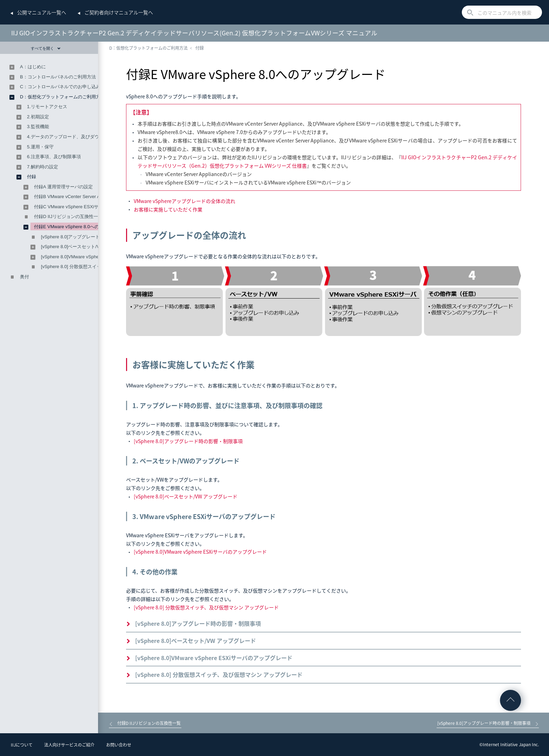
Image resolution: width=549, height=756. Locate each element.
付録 (200, 48)
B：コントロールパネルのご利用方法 (58, 77)
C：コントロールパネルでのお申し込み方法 (65, 87)
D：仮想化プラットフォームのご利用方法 (148, 48)
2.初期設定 (38, 117)
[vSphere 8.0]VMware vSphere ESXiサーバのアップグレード (200, 552)
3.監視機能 (38, 127)
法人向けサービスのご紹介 (69, 745)
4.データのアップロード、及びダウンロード (72, 137)
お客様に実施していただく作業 (168, 209)
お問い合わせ (119, 745)
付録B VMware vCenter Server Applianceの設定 (82, 197)
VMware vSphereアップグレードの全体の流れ (185, 201)
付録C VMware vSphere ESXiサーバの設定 (78, 207)
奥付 (25, 277)
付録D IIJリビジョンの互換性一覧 (68, 216)
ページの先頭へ (510, 700)
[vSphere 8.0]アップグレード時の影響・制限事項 (188, 441)
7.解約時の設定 (43, 167)
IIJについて (22, 745)
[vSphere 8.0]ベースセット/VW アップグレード (186, 496)
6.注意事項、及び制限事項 (54, 157)
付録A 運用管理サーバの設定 (63, 187)
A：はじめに (33, 67)
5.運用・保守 (40, 147)
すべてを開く (46, 48)
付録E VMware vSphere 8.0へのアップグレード (82, 227)
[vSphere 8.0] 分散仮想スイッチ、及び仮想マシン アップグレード (206, 607)
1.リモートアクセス (47, 107)
